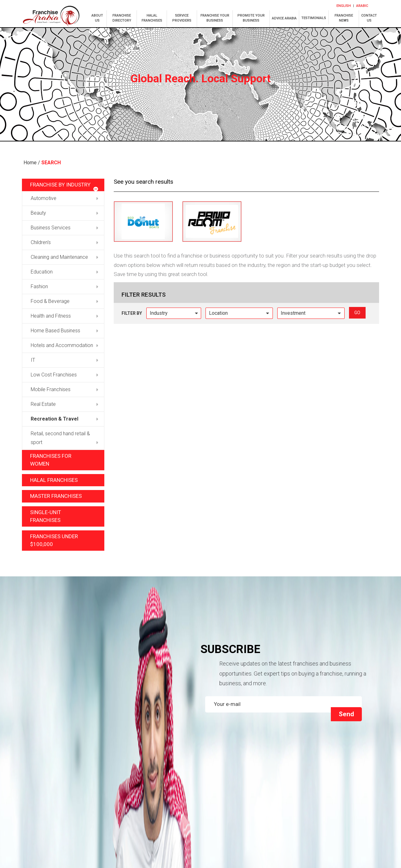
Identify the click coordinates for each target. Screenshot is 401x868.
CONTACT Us (335, 804)
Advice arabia (69, 804)
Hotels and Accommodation (65, 345)
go (357, 313)
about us (97, 18)
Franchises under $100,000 (54, 540)
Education (65, 272)
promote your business (157, 804)
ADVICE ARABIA (284, 18)
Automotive (65, 198)
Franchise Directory (68, 794)
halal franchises (152, 18)
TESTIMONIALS (314, 18)
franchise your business (215, 18)
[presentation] (248, 680)
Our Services (246, 813)
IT (65, 360)
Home (30, 163)
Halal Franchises (54, 480)
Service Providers (246, 794)
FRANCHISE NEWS (246, 804)
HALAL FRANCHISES (157, 794)
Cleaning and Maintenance (65, 257)
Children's (65, 242)
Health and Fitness (65, 316)
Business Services (65, 228)
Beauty (65, 213)
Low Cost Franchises (65, 375)
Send (346, 669)
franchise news (344, 18)
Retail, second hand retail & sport (65, 438)
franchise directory (122, 18)
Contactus (369, 18)
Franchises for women (68, 813)
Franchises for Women (51, 460)
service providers (182, 18)
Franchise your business (335, 794)
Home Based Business (65, 331)
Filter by (132, 313)
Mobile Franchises (65, 389)
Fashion (65, 286)
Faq (157, 813)
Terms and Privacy (335, 813)
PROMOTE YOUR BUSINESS (251, 18)
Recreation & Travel (65, 419)
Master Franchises (56, 496)
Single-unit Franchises (46, 516)
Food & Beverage (65, 301)
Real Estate (65, 404)
